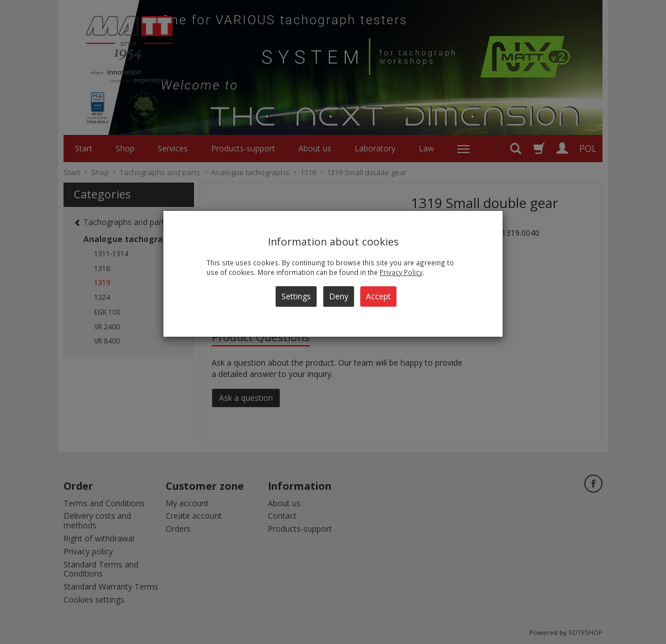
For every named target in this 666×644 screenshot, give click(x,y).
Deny (339, 296)
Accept (378, 296)
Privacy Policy (401, 272)
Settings (296, 296)
